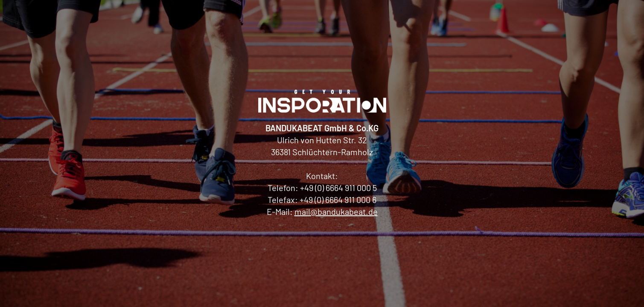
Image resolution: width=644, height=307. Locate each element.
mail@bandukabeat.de (336, 211)
